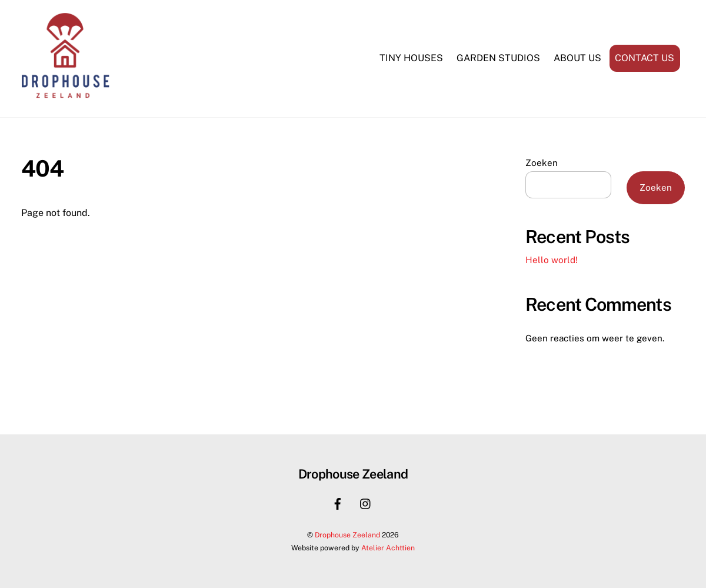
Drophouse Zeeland (347, 535)
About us (577, 58)
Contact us (645, 58)
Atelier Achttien (388, 548)
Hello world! (552, 260)
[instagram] (366, 502)
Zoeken (542, 163)
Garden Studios (498, 58)
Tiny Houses (411, 58)
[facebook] (338, 502)
